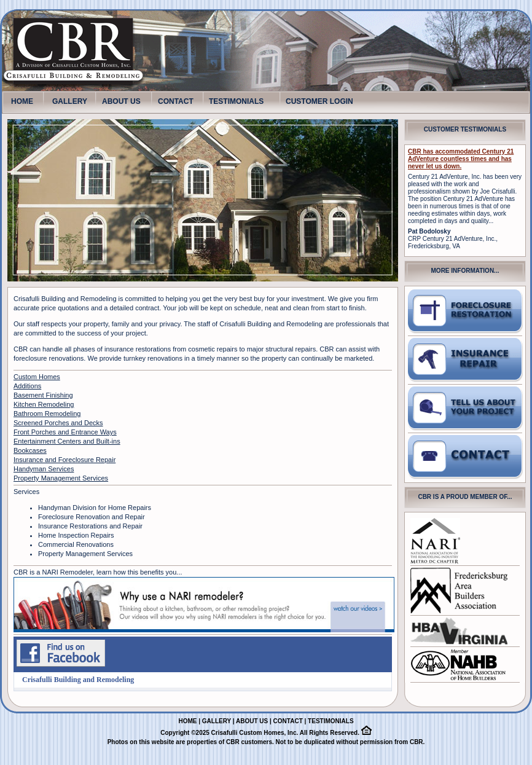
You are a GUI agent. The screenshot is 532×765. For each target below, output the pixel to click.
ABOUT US (121, 101)
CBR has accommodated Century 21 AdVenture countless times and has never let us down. (461, 159)
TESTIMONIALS (236, 101)
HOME (22, 99)
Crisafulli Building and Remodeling (78, 680)
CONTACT (176, 101)
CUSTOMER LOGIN (319, 101)
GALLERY (70, 101)
